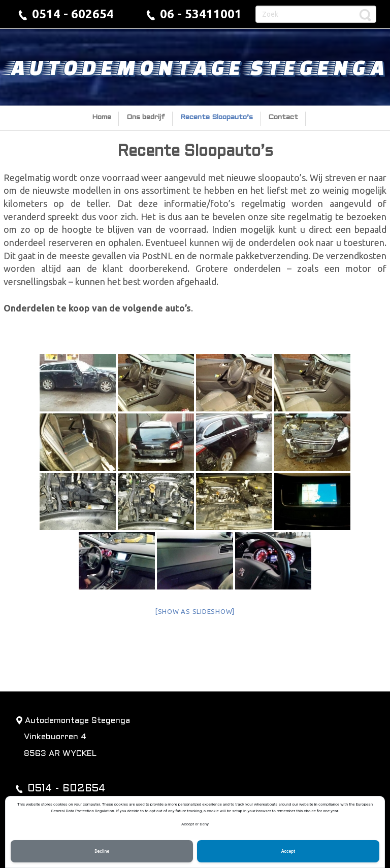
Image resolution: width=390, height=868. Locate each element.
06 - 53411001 (201, 14)
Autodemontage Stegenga (195, 67)
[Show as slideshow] (195, 611)
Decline (102, 851)
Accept (288, 851)
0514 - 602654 (73, 14)
